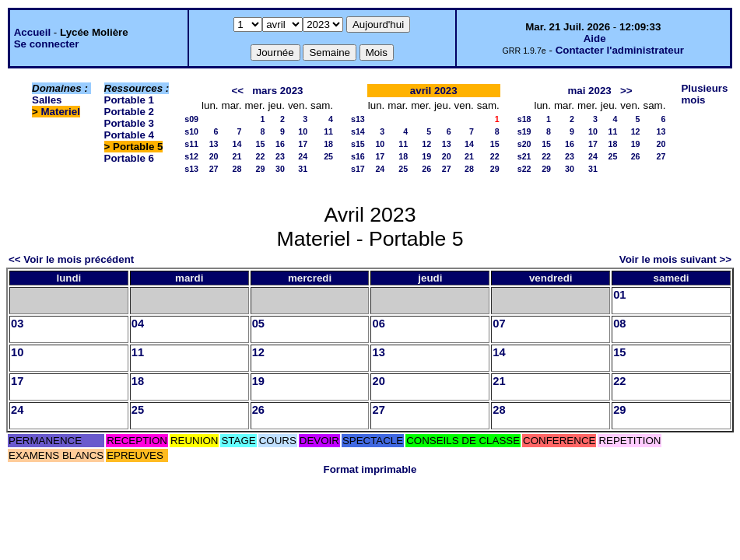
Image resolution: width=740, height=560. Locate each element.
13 (214, 144)
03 (17, 324)
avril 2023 (434, 91)
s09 (191, 119)
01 (619, 295)
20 (214, 156)
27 (214, 169)
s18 (524, 119)
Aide (595, 38)
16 (280, 144)
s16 (358, 156)
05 (258, 324)
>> (626, 91)
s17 (358, 169)
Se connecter (47, 44)
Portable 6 (129, 158)
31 (303, 169)
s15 (358, 144)
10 (303, 131)
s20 (524, 144)
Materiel (61, 112)
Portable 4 (129, 135)
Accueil (32, 32)
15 (261, 144)
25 (328, 156)
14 (237, 144)
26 (426, 169)
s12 (191, 156)
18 (328, 144)
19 (426, 156)
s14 (358, 131)
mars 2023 (277, 91)
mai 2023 (589, 91)
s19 (524, 131)
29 (261, 169)
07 (499, 324)
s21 (524, 156)
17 (303, 144)
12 (426, 144)
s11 (191, 144)
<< (238, 91)
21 (237, 156)
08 (619, 324)
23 (280, 156)
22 (261, 156)
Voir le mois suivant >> (675, 259)
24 (303, 156)
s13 (191, 169)
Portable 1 (129, 100)
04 (138, 324)
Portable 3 (129, 123)
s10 (191, 131)
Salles (47, 100)
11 (328, 131)
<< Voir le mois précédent (71, 259)
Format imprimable (370, 469)
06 (378, 324)
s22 (524, 169)
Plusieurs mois (704, 94)
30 (280, 169)
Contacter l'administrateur (620, 50)
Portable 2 (129, 112)
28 (237, 169)
